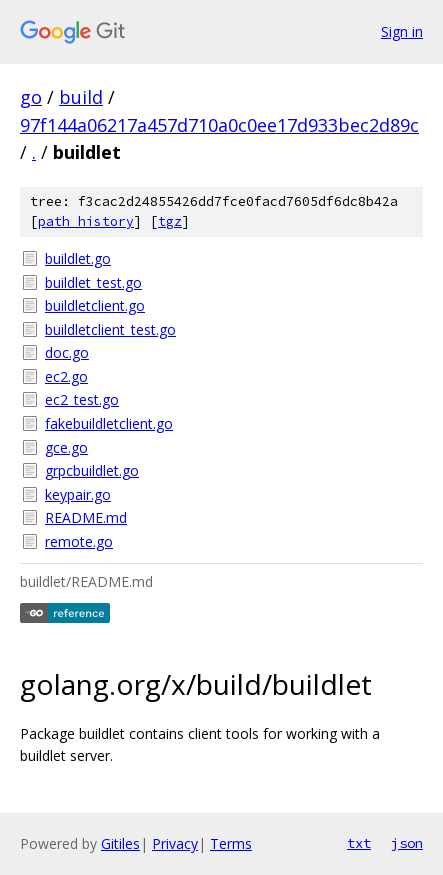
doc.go (67, 352)
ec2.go (66, 376)
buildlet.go (78, 258)
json (407, 843)
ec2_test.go (82, 399)
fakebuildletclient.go (109, 423)
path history (86, 221)
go (31, 97)
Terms (231, 843)
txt (359, 843)
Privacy (175, 843)
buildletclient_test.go (110, 329)
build (81, 97)
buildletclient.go (95, 305)
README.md (86, 517)
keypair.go (78, 494)
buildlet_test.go (93, 282)
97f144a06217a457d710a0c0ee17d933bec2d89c (219, 125)
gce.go (66, 447)
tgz (170, 221)
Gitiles (120, 843)
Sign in (402, 31)
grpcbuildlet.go (92, 470)
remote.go (79, 541)
